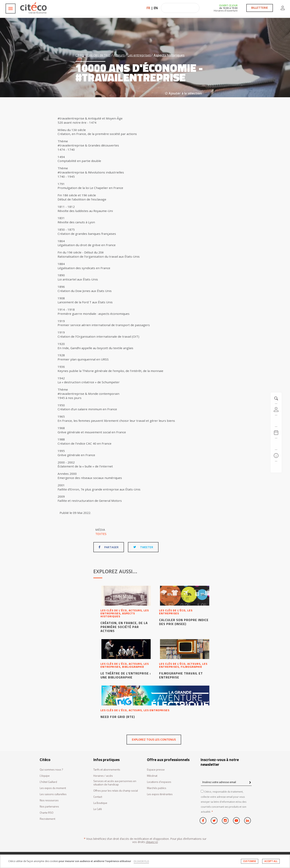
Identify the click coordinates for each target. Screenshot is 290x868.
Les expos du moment (53, 788)
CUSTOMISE (250, 861)
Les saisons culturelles (53, 794)
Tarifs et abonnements (107, 770)
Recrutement (47, 819)
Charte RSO (47, 813)
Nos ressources (49, 800)
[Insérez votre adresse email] (226, 782)
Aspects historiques (169, 55)
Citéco (80, 55)
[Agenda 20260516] (276, 433)
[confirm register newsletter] (250, 783)
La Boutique (100, 803)
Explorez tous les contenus (154, 739)
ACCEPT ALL (271, 861)
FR (148, 8)
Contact (98, 797)
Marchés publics (157, 788)
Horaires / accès (103, 776)
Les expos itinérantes (160, 794)
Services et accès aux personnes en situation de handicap (115, 783)
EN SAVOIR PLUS (141, 861)
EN (156, 8)
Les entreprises (139, 55)
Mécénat (152, 776)
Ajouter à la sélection (183, 93)
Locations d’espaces (159, 782)
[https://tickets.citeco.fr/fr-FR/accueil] (276, 421)
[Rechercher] (276, 444)
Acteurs (119, 55)
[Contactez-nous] (276, 467)
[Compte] (276, 409)
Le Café (98, 809)
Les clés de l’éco (99, 55)
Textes (101, 534)
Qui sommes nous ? (51, 770)
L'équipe (45, 776)
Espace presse (156, 770)
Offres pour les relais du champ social (116, 791)
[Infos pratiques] (276, 456)
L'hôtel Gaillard (48, 782)
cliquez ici (152, 842)
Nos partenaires (49, 807)
